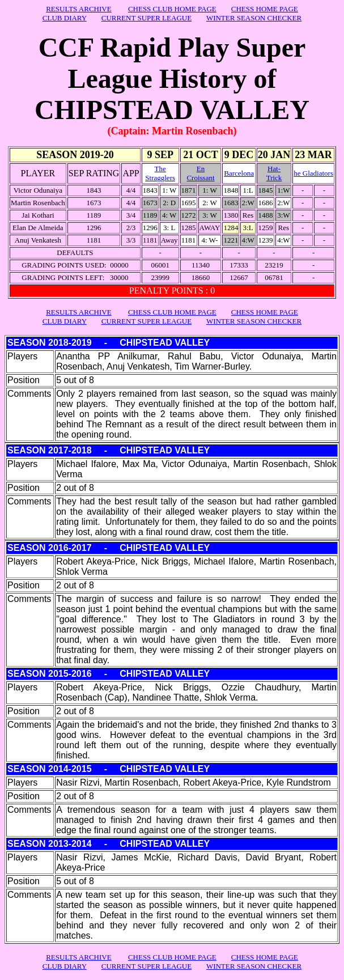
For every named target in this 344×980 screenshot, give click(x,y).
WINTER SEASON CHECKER (254, 18)
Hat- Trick (274, 173)
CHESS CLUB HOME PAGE (172, 9)
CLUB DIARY (65, 18)
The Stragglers (160, 173)
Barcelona (239, 173)
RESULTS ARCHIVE (78, 9)
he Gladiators (313, 173)
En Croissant (200, 173)
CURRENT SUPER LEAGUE (146, 18)
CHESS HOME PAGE (265, 9)
